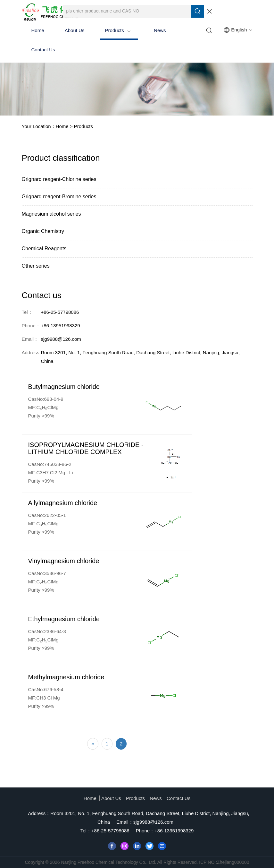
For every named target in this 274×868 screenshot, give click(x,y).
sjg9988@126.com (153, 822)
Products (118, 30)
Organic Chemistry (43, 231)
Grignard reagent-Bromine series (59, 197)
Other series (36, 266)
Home (38, 30)
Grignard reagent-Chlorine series (59, 179)
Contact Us (43, 50)
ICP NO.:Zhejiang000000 (224, 862)
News (160, 30)
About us (75, 30)
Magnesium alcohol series (51, 214)
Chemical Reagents (44, 249)
